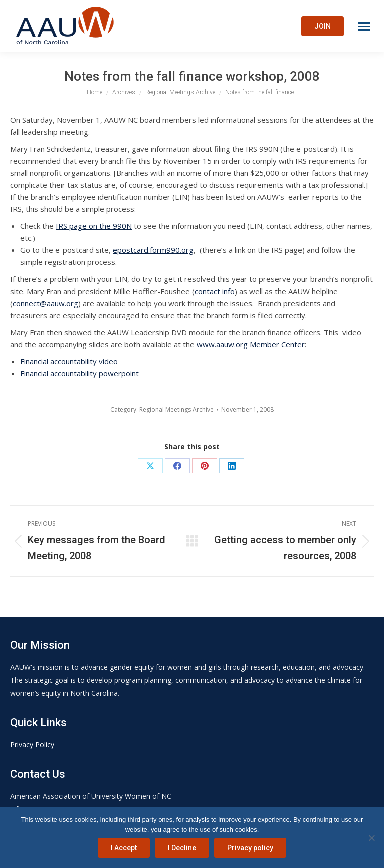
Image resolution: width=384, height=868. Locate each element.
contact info (215, 291)
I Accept (124, 848)
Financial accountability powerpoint (79, 373)
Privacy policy (250, 848)
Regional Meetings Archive (176, 409)
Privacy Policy (32, 745)
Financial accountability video (69, 361)
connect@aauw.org (45, 303)
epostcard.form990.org (153, 250)
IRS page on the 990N (94, 226)
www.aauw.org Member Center (251, 344)
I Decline (182, 848)
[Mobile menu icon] (364, 26)
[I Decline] (371, 838)
